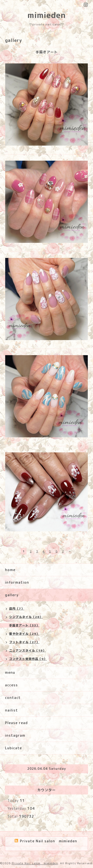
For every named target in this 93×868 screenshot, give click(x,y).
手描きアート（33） (24, 625)
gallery (12, 595)
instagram (15, 735)
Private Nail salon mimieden (35, 863)
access (11, 685)
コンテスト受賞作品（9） (28, 659)
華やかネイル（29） (24, 634)
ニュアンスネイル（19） (28, 650)
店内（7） (17, 608)
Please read (16, 723)
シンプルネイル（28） (26, 617)
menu (10, 672)
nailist (11, 710)
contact (13, 698)
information (17, 582)
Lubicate (13, 748)
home (10, 570)
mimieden (47, 15)
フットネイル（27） (24, 642)
